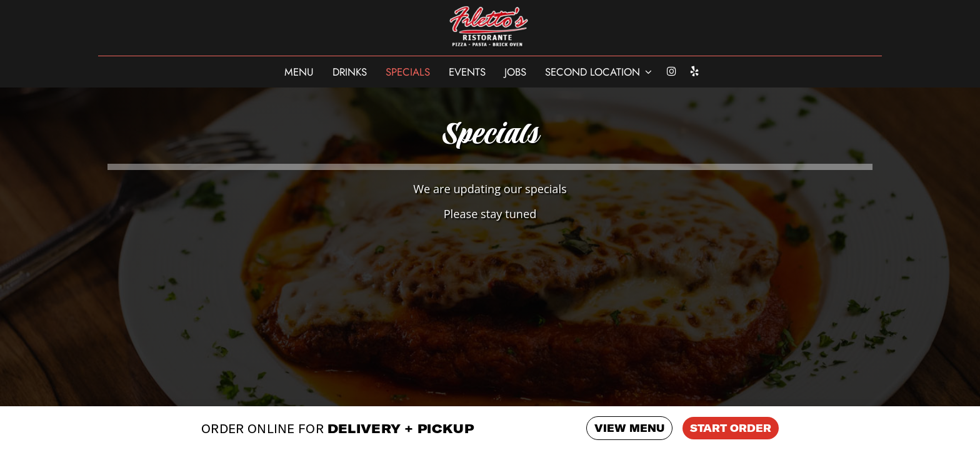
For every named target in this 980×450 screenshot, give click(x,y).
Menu (299, 72)
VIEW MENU (629, 428)
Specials (408, 72)
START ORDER (731, 428)
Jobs (515, 72)
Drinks (350, 72)
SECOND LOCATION (598, 72)
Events (467, 72)
